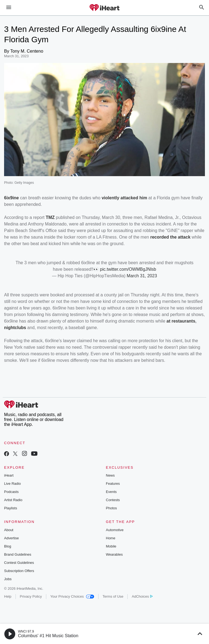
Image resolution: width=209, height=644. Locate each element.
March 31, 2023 (142, 276)
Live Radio (12, 484)
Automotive (115, 530)
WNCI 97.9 (26, 631)
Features (113, 484)
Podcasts (11, 492)
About (9, 530)
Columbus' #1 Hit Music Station (48, 636)
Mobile (111, 546)
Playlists (11, 508)
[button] (10, 634)
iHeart (9, 475)
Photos (111, 508)
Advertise (11, 538)
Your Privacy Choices (72, 596)
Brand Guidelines (18, 554)
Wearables (114, 554)
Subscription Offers (19, 571)
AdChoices (142, 596)
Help (8, 596)
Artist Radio (13, 500)
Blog (8, 546)
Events (111, 492)
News (110, 475)
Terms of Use (113, 596)
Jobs (8, 579)
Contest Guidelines (19, 563)
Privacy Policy (31, 596)
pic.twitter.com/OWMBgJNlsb (128, 269)
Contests (113, 500)
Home (111, 538)
